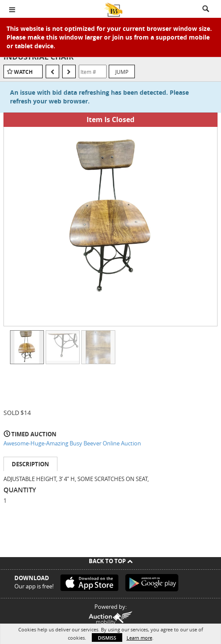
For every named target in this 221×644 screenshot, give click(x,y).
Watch (23, 72)
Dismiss (107, 638)
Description (30, 464)
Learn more (139, 638)
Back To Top (111, 561)
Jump (122, 72)
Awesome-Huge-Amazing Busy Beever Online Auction (72, 443)
